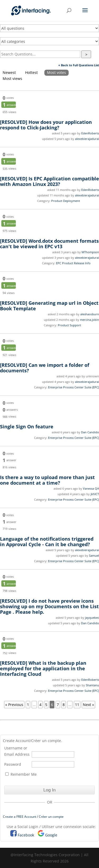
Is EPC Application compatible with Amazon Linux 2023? (49, 181)
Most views (12, 78)
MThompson (90, 252)
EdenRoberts (90, 133)
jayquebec (92, 618)
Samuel (94, 555)
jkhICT (95, 494)
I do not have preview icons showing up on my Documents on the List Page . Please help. (49, 606)
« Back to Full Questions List (79, 65)
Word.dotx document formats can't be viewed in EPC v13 (49, 244)
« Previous (14, 705)
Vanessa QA (91, 488)
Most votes (56, 72)
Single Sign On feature (27, 427)
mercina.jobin (89, 320)
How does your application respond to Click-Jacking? (46, 125)
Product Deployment (66, 201)
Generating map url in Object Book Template (49, 306)
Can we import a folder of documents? (45, 368)
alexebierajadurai (87, 139)
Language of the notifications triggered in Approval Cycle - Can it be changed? (47, 542)
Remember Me (21, 774)
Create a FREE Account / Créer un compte (33, 817)
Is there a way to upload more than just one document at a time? (47, 480)
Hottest (31, 72)
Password (13, 764)
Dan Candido (90, 432)
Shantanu (92, 685)
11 (77, 705)
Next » (88, 705)
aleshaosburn (90, 314)
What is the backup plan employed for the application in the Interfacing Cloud (43, 668)
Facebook (26, 835)
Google (51, 835)
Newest (9, 72)
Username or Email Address (17, 751)
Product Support (69, 325)
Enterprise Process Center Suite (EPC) (74, 387)
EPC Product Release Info (73, 263)
